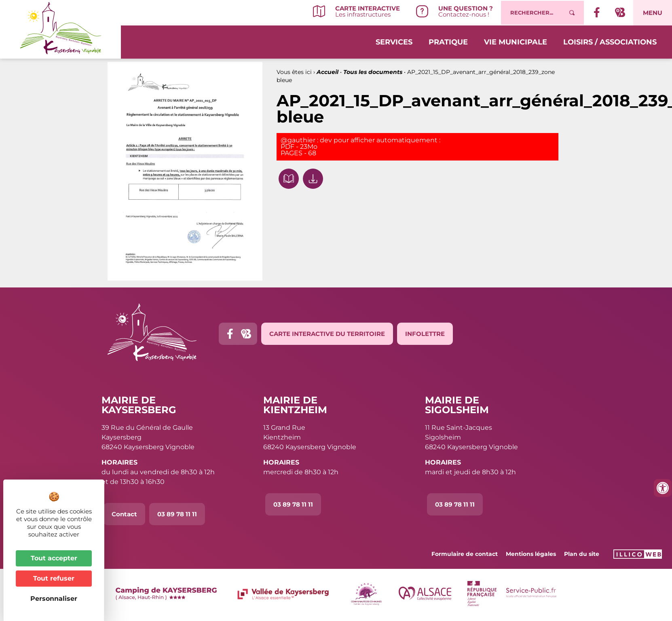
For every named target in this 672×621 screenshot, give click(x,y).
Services (394, 41)
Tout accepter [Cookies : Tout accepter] (54, 558)
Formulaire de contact (465, 554)
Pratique (448, 41)
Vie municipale (516, 41)
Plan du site (582, 554)
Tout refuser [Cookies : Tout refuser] (54, 578)
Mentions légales (531, 554)
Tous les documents (373, 72)
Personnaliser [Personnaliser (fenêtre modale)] (54, 599)
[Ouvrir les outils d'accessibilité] (663, 488)
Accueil (328, 72)
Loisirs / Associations (610, 41)
